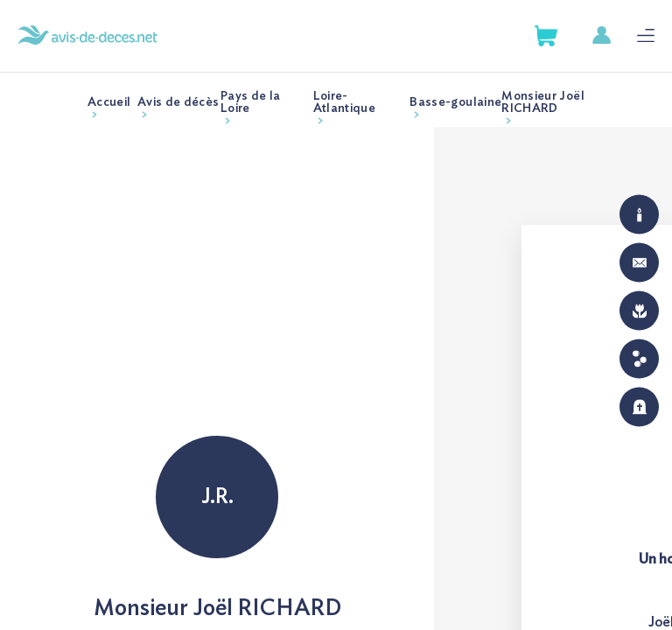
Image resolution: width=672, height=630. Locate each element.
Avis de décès (178, 102)
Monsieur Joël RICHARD (543, 102)
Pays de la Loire (251, 102)
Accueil (109, 102)
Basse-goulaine (455, 102)
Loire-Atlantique (345, 102)
